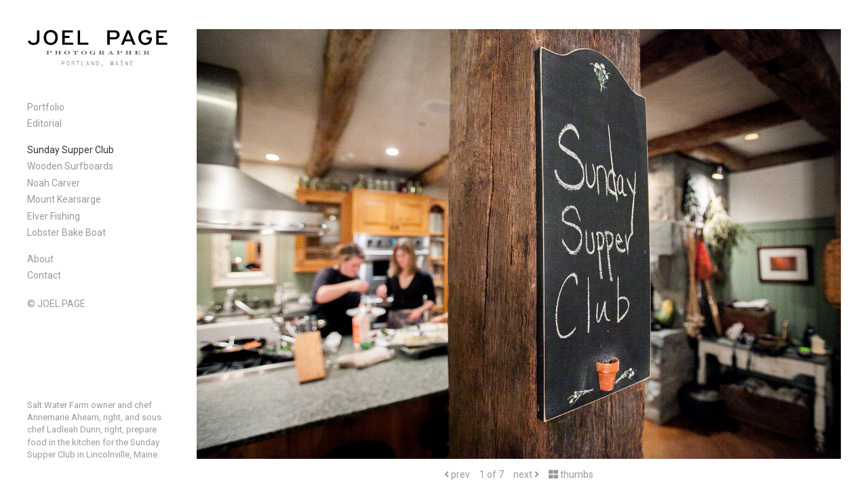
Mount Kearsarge (64, 199)
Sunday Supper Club (71, 150)
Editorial (44, 123)
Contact (44, 275)
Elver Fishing (54, 216)
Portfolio (46, 107)
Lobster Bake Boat (66, 232)
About (40, 259)
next (526, 474)
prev (457, 474)
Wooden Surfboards (70, 166)
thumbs (571, 474)
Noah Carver (54, 183)
